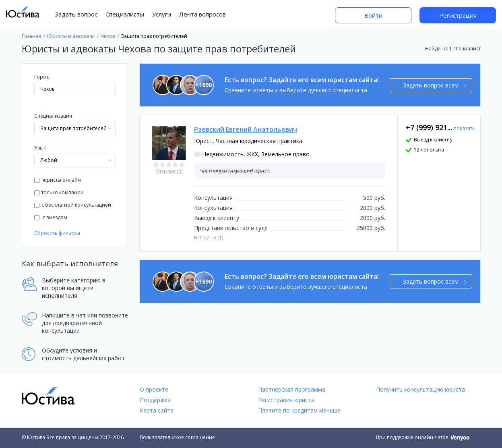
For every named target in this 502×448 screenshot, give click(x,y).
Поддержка (155, 400)
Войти (373, 15)
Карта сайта (157, 410)
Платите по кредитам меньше (299, 410)
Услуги (162, 14)
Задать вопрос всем (435, 85)
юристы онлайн (58, 180)
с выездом (51, 217)
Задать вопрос (76, 14)
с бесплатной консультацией (73, 205)
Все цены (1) (209, 237)
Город (42, 77)
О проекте (154, 389)
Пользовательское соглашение (177, 437)
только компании (59, 192)
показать (464, 128)
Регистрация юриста (286, 400)
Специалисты (125, 14)
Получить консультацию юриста (420, 389)
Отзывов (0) (169, 171)
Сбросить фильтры (57, 233)
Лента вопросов (202, 14)
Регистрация (458, 15)
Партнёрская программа (292, 389)
